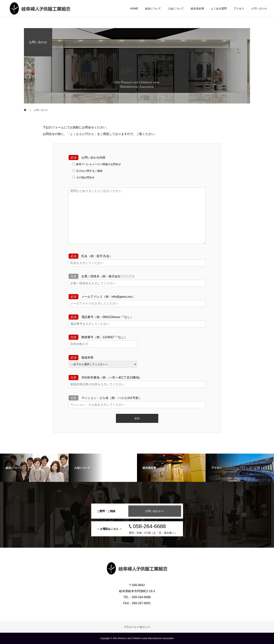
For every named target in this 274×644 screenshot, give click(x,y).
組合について (153, 8)
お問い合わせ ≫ (155, 511)
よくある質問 (219, 8)
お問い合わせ (259, 8)
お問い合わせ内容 (87, 158)
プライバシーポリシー (137, 627)
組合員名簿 (197, 8)
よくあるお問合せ (82, 134)
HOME (134, 8)
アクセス (239, 8)
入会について (176, 8)
